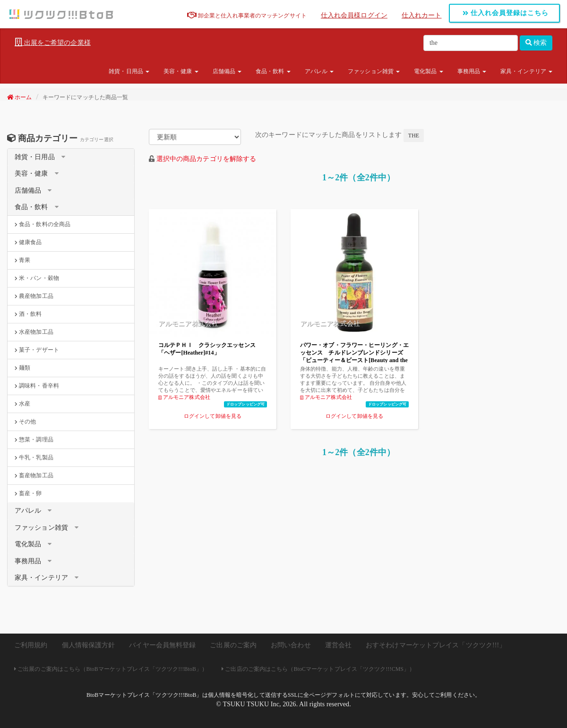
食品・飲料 (273, 71)
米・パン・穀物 (37, 278)
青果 (22, 260)
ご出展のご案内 (233, 645)
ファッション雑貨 (374, 71)
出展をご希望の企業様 (53, 42)
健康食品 (28, 242)
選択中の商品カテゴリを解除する (206, 159)
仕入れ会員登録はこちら (506, 13)
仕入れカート (422, 15)
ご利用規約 (31, 645)
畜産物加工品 (34, 475)
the (414, 135)
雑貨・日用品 (129, 71)
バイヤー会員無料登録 (162, 645)
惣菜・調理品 (34, 440)
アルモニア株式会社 (184, 397)
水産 (22, 404)
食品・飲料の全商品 (43, 224)
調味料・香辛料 (37, 386)
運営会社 (338, 645)
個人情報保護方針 (89, 645)
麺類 (22, 368)
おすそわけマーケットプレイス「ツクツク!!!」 (436, 645)
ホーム (20, 97)
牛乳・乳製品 (34, 457)
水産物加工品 (34, 332)
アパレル (319, 71)
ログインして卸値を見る (213, 416)
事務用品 (472, 71)
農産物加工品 (34, 296)
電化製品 (429, 71)
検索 (536, 43)
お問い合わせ (291, 645)
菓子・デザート (37, 350)
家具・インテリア (526, 71)
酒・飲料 (28, 314)
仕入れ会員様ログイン (354, 15)
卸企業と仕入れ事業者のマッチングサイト (247, 16)
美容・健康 (181, 71)
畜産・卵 (28, 493)
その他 (25, 422)
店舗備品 (227, 71)
